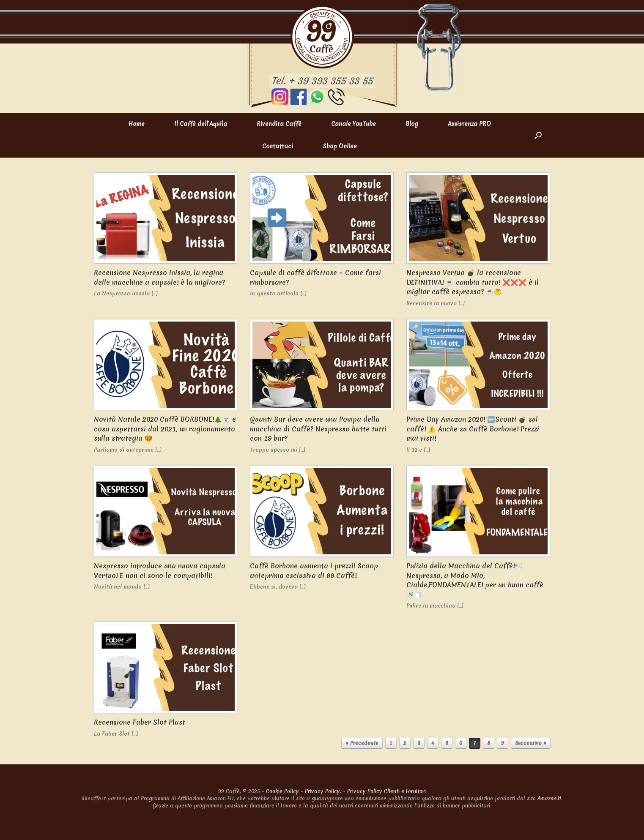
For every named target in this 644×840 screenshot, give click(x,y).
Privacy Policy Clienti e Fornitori (386, 791)
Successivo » (531, 743)
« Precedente (362, 743)
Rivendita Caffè (279, 124)
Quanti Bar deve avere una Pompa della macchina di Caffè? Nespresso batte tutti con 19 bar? (318, 429)
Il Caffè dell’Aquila (201, 124)
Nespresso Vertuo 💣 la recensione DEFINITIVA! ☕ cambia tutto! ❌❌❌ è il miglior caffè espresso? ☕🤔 (473, 282)
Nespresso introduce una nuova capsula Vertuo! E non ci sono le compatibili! (160, 571)
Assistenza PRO (469, 124)
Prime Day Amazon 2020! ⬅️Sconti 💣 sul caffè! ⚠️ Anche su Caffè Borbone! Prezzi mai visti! (473, 429)
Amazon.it (549, 798)
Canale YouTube (354, 124)
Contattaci (278, 146)
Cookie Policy (282, 791)
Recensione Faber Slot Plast (140, 722)
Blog (412, 124)
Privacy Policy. (323, 791)
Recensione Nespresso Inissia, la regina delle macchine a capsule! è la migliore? (159, 277)
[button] (538, 135)
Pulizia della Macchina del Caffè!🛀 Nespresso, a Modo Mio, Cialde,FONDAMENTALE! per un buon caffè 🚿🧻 (475, 580)
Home (137, 124)
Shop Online (340, 146)
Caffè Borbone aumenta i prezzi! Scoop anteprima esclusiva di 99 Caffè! (314, 571)
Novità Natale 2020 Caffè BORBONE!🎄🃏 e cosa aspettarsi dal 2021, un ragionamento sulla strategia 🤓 (165, 429)
